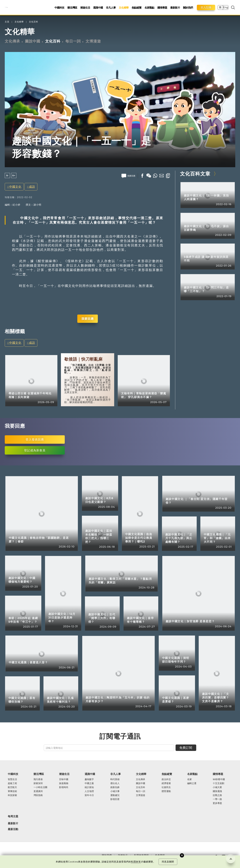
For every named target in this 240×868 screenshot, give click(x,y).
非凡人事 (111, 8)
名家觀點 (149, 8)
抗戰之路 (217, 795)
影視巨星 (115, 799)
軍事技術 (12, 791)
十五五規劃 (218, 783)
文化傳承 (12, 41)
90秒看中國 (219, 779)
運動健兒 (115, 795)
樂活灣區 (72, 8)
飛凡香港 (38, 779)
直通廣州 (38, 791)
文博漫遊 (93, 41)
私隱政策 (136, 862)
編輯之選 (192, 783)
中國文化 (15, 187)
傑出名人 (115, 783)
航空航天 (12, 787)
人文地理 (89, 791)
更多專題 (217, 803)
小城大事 (115, 791)
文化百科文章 (195, 174)
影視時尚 (64, 787)
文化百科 (34, 22)
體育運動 (166, 791)
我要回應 (88, 319)
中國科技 (59, 8)
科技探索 (12, 795)
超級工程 (12, 783)
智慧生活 (12, 779)
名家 (189, 779)
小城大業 (217, 787)
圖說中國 (33, 41)
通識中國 (98, 8)
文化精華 (124, 8)
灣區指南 (38, 795)
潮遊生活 (85, 8)
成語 (32, 187)
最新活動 (13, 829)
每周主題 (13, 816)
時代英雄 (115, 779)
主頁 (7, 22)
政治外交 (166, 779)
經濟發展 (166, 783)
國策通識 (217, 791)
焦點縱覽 (137, 8)
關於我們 (188, 8)
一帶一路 (217, 799)
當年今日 (89, 795)
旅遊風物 (64, 783)
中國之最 (89, 783)
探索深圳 (38, 783)
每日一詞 (73, 41)
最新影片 (175, 8)
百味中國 (64, 779)
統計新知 (89, 787)
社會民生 (166, 787)
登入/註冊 (206, 7)
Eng (225, 7)
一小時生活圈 (40, 787)
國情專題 (162, 8)
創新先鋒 (115, 787)
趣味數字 (89, 779)
